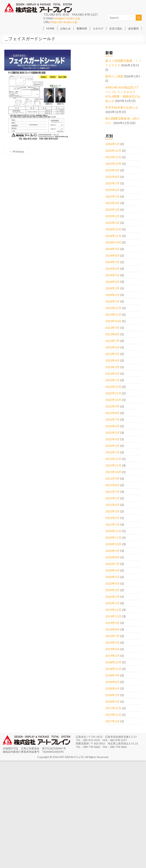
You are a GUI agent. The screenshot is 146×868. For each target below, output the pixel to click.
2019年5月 (113, 642)
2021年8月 (113, 485)
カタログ (98, 28)
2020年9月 (113, 551)
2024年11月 (113, 236)
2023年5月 (113, 354)
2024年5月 (113, 275)
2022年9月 (113, 406)
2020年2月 (113, 597)
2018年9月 (113, 675)
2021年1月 (113, 524)
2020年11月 (113, 537)
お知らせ (65, 28)
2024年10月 (113, 242)
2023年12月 (113, 308)
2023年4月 (113, 360)
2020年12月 (113, 531)
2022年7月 (113, 419)
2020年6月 (113, 570)
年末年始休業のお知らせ (122, 107)
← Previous (17, 151)
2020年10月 (113, 544)
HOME (50, 28)
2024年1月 (113, 301)
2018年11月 (113, 669)
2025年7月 (113, 183)
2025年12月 (113, 150)
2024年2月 (113, 295)
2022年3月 (113, 446)
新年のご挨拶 (114, 76)
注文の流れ (116, 28)
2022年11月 (113, 393)
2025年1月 (113, 223)
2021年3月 (113, 511)
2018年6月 (113, 688)
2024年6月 (113, 268)
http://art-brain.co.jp (64, 22)
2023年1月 (113, 380)
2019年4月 (113, 649)
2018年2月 (113, 701)
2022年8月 (113, 413)
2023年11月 (113, 314)
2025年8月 (113, 177)
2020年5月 (113, 577)
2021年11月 (113, 465)
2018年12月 (113, 662)
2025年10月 (113, 164)
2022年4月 (113, 439)
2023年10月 (113, 321)
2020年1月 (113, 603)
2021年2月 (113, 518)
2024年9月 (113, 249)
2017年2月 (113, 721)
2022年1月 (113, 452)
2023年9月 (113, 328)
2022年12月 (113, 387)
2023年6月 (113, 347)
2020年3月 (113, 590)
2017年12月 (113, 708)
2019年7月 (113, 636)
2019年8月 (113, 629)
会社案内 (133, 28)
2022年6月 (113, 426)
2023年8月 (113, 334)
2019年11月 (113, 616)
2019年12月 (113, 610)
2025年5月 (113, 196)
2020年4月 (113, 583)
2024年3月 (113, 288)
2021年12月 (113, 459)
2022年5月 (113, 433)
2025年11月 (113, 157)
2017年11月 (113, 715)
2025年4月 (113, 203)
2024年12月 (113, 229)
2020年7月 (113, 564)
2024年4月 (113, 282)
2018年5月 (113, 695)
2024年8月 (113, 255)
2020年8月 (113, 557)
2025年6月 (113, 190)
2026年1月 (113, 144)
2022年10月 (113, 400)
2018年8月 (113, 682)
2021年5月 (113, 498)
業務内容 (82, 28)
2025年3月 (113, 209)
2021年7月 (113, 492)
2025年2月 (113, 216)
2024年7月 (113, 262)
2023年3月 (113, 367)
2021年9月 (113, 478)
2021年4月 (113, 505)
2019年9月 (113, 623)
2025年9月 (113, 170)
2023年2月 (113, 373)
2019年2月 (113, 656)
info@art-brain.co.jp (67, 18)
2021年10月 (113, 472)
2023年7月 (113, 341)
